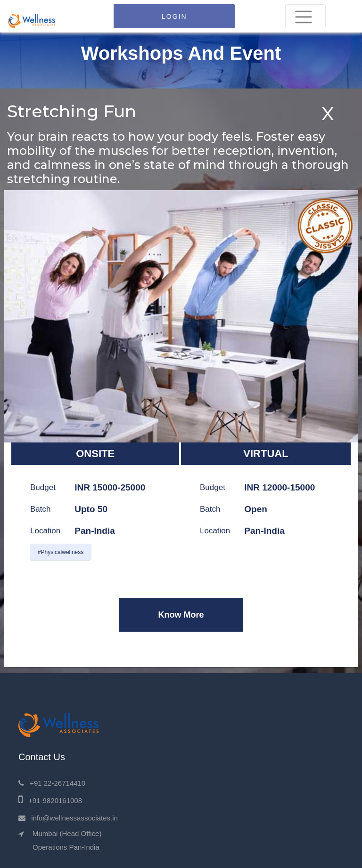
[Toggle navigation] (305, 16)
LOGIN (174, 16)
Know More (181, 615)
